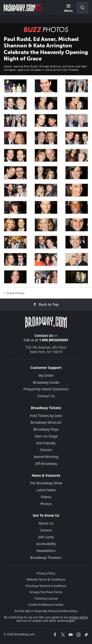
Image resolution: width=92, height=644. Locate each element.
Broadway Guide (46, 382)
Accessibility (46, 544)
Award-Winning (46, 457)
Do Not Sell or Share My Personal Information (46, 611)
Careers (46, 530)
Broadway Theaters (46, 558)
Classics (46, 450)
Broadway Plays (46, 429)
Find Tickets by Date (46, 416)
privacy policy (79, 617)
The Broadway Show (46, 483)
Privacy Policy (46, 573)
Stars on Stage (46, 436)
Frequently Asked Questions (46, 389)
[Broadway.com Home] (23, 8)
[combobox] (80, 8)
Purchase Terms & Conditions (46, 586)
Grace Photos (14, 293)
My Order (46, 375)
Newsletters (46, 551)
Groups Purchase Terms (46, 592)
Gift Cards (46, 537)
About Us (46, 523)
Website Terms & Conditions (46, 579)
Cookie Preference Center (46, 605)
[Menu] (68, 9)
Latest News (46, 490)
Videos (46, 497)
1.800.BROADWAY (54, 340)
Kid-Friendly (46, 443)
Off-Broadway (46, 464)
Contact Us (44, 335)
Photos (46, 504)
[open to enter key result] (82, 8)
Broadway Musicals (46, 422)
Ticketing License (46, 598)
